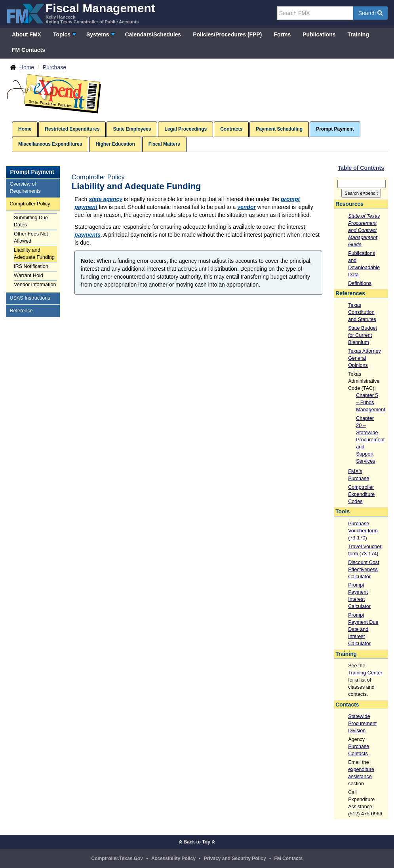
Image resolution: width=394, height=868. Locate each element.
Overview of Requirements (25, 188)
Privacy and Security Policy (235, 859)
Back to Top (197, 842)
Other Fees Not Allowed (31, 237)
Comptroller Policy (30, 204)
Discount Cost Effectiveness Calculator (364, 570)
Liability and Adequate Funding (34, 254)
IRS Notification (31, 266)
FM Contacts (29, 50)
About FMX (27, 34)
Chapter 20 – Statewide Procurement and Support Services (370, 440)
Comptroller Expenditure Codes (361, 494)
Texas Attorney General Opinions (364, 358)
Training (358, 34)
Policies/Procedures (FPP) (227, 34)
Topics (62, 34)
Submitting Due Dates (31, 221)
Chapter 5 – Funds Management (371, 403)
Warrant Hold (29, 275)
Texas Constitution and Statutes (362, 312)
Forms (282, 34)
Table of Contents (361, 168)
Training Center (365, 673)
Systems (98, 34)
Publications (319, 34)
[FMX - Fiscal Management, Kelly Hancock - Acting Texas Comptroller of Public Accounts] (81, 13)
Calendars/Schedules (153, 34)
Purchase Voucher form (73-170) (363, 531)
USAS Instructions (30, 298)
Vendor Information (35, 285)
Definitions (360, 283)
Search (371, 13)
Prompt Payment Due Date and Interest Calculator (363, 629)
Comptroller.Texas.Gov (117, 859)
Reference (21, 311)
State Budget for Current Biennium (363, 335)
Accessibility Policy (173, 859)
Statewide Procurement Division (362, 724)
